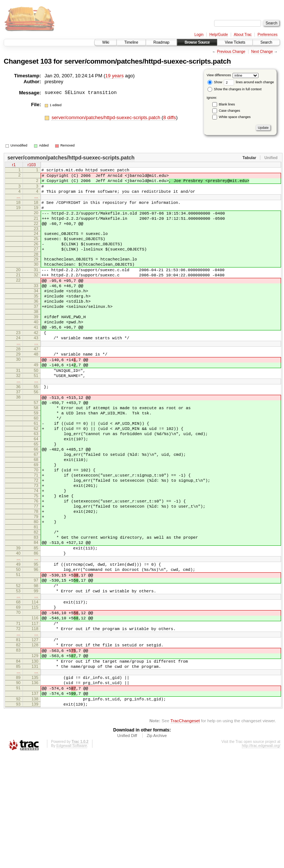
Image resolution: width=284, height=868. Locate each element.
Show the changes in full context (235, 89)
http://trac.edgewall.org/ (261, 858)
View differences (219, 75)
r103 (31, 165)
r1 (14, 165)
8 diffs (169, 117)
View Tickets (235, 42)
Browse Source (197, 42)
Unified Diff (127, 848)
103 (46, 61)
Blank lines (227, 104)
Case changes (230, 111)
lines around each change (249, 82)
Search (266, 42)
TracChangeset (185, 833)
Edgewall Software (72, 858)
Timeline (131, 42)
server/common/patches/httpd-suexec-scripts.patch (148, 61)
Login (199, 35)
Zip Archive (157, 848)
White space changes (235, 117)
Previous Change (231, 52)
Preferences (268, 35)
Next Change (262, 52)
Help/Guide (219, 35)
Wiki (106, 42)
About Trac (243, 35)
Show (215, 82)
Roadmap (161, 42)
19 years (115, 76)
